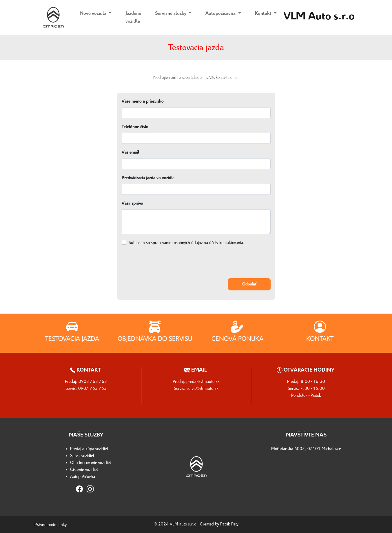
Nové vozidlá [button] (94, 13)
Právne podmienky (51, 525)
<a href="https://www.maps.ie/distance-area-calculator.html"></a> (306, 479)
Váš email (130, 152)
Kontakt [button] (264, 13)
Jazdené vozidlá (133, 17)
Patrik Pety (229, 524)
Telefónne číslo (135, 127)
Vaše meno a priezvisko (143, 101)
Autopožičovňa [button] (221, 13)
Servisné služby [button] (171, 13)
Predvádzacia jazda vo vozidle (148, 178)
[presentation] (166, 262)
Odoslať (249, 284)
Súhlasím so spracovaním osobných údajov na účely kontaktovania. (187, 243)
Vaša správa (132, 203)
